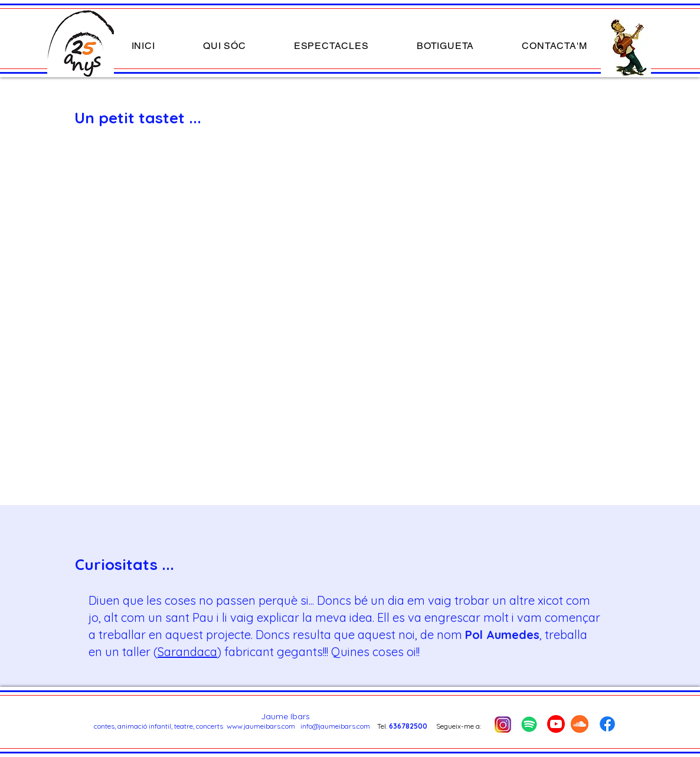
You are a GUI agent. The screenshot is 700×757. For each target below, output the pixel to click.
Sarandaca (187, 652)
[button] (331, 46)
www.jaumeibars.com (261, 726)
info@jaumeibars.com (335, 726)
